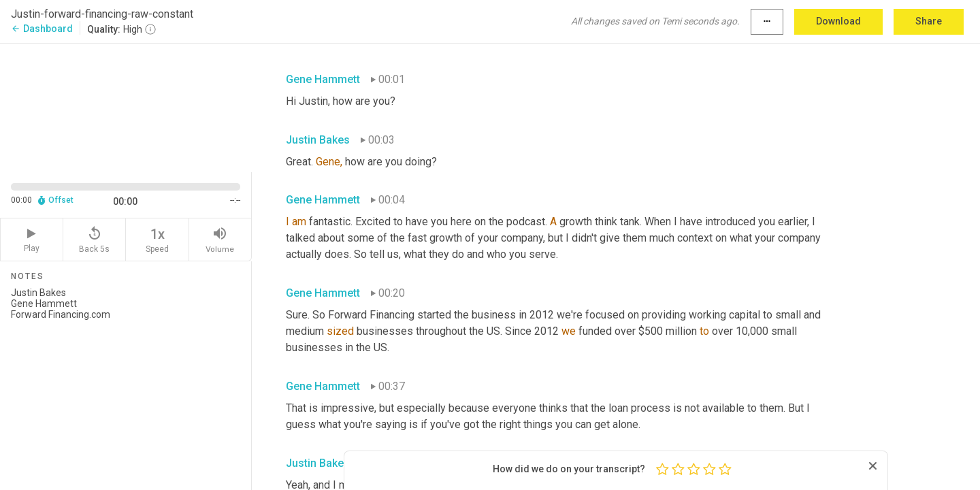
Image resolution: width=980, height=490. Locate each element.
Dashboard (42, 29)
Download (838, 21)
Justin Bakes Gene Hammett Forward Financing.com (126, 383)
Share (929, 21)
